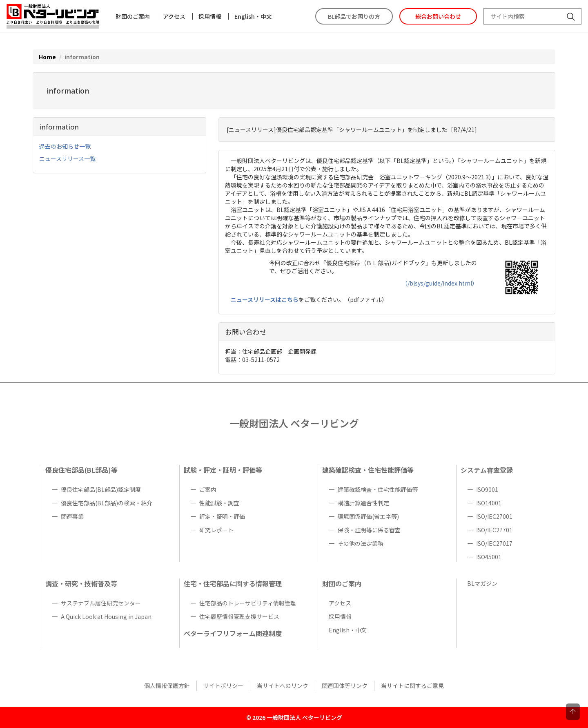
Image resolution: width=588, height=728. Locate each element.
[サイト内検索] (571, 18)
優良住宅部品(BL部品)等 (81, 470)
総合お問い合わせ (438, 16)
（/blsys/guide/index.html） (440, 283)
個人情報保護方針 (167, 686)
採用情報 (210, 16)
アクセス (174, 16)
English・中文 (253, 16)
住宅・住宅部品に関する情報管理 (233, 583)
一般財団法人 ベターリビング (294, 423)
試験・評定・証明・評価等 (223, 470)
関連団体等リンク (345, 686)
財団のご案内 (133, 16)
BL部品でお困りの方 (354, 16)
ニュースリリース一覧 (67, 159)
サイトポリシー (223, 686)
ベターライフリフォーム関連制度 (233, 633)
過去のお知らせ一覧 (65, 146)
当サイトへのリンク (283, 686)
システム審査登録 (487, 470)
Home (47, 57)
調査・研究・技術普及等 (81, 583)
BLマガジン (482, 583)
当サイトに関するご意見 (412, 686)
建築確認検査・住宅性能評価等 (368, 470)
